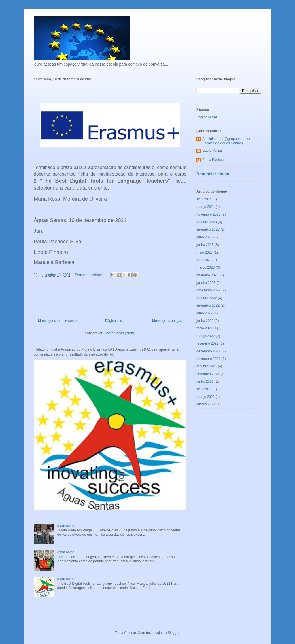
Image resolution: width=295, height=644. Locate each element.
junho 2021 (205, 381)
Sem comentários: (89, 275)
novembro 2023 (208, 214)
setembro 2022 (208, 305)
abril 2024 (204, 199)
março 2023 (206, 267)
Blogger (174, 633)
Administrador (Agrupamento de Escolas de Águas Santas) (227, 141)
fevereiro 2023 (208, 275)
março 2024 (206, 207)
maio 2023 (205, 252)
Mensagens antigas (167, 321)
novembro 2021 (208, 359)
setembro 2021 (208, 374)
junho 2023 (205, 245)
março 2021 (206, 397)
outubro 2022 (207, 298)
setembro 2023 (208, 229)
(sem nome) (67, 526)
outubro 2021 (207, 366)
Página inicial (115, 321)
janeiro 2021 (206, 404)
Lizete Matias (212, 151)
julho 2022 (204, 313)
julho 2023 (204, 237)
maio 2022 (205, 328)
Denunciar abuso (213, 174)
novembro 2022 (208, 290)
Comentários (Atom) (120, 333)
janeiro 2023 (206, 283)
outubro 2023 (207, 222)
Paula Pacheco (214, 160)
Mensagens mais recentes (58, 321)
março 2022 (206, 336)
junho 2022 (205, 321)
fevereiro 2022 (208, 343)
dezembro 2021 (208, 351)
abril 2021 (204, 389)
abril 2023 (204, 260)
